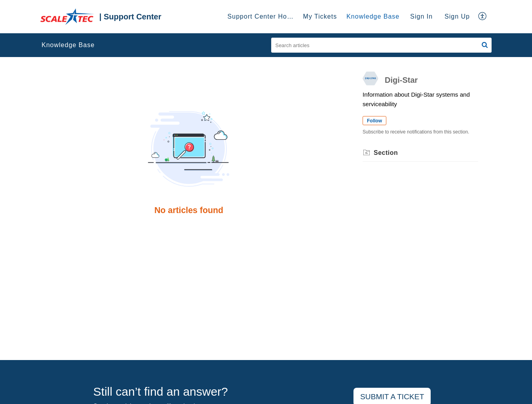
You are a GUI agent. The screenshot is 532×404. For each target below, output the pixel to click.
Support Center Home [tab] (262, 16)
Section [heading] (386, 153)
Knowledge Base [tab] (373, 16)
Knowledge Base (68, 45)
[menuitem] (421, 17)
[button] (483, 17)
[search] (382, 45)
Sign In (421, 16)
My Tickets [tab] (320, 16)
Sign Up (457, 16)
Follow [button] (374, 121)
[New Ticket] (392, 397)
